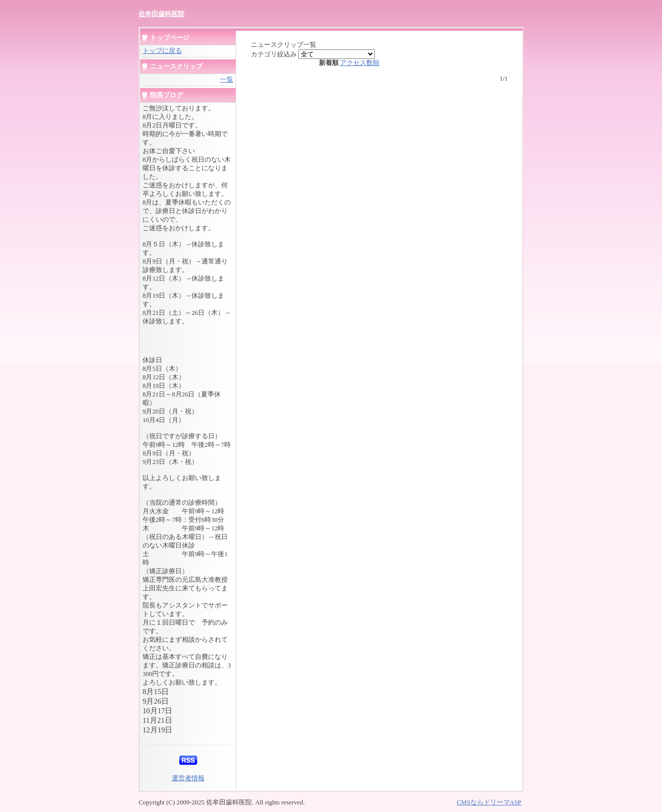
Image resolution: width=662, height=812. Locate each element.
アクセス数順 (360, 63)
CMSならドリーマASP (489, 802)
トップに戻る (162, 51)
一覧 (227, 80)
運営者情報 (188, 778)
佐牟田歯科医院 (161, 14)
